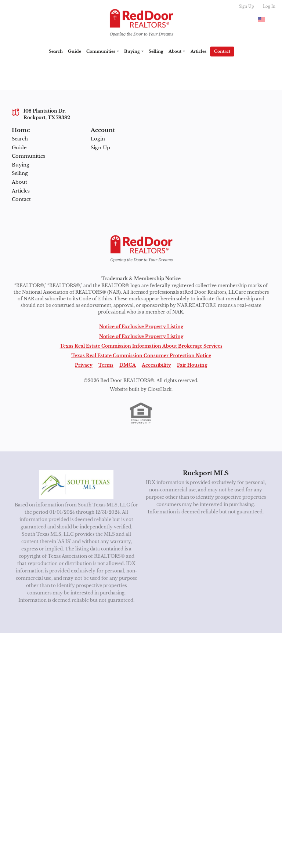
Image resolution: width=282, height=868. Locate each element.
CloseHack (160, 389)
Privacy (84, 365)
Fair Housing (192, 365)
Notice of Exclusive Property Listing (141, 327)
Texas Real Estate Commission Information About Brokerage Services (141, 346)
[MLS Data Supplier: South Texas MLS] (77, 484)
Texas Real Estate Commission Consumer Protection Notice (141, 356)
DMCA (128, 365)
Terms (106, 365)
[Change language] (265, 19)
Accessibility (156, 365)
